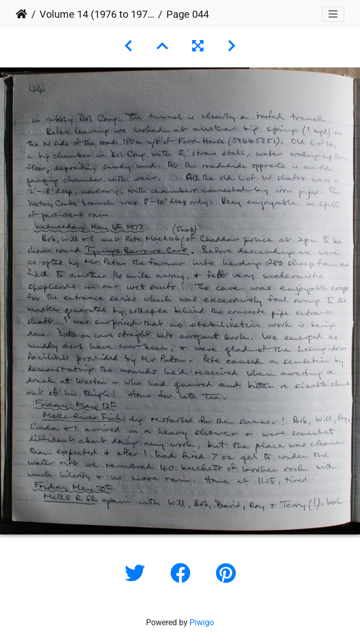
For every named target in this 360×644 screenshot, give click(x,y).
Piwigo (202, 622)
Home (22, 14)
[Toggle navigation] (333, 14)
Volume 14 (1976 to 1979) (97, 14)
